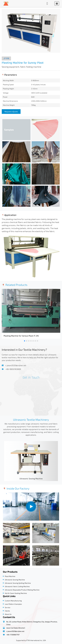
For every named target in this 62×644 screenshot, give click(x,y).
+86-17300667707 (13, 635)
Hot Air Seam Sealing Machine (16, 593)
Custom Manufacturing (13, 601)
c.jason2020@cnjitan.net (16, 365)
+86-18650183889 (13, 369)
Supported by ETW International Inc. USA (31, 640)
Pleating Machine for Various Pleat (21, 336)
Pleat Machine (10, 576)
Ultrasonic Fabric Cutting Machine (17, 586)
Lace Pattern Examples (13, 604)
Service (8, 607)
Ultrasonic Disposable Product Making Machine (22, 590)
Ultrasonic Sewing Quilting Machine (18, 583)
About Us (8, 614)
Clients (7, 611)
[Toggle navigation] (57, 4)
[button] (25, 341)
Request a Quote (11, 112)
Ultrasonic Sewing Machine (31, 479)
